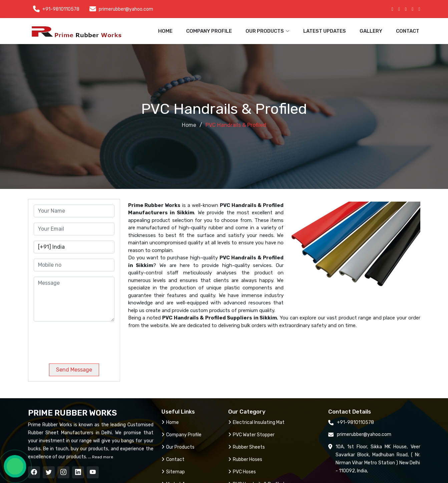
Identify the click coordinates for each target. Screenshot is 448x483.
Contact (408, 31)
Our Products (178, 447)
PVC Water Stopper (251, 435)
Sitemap (173, 472)
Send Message (74, 370)
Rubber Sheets (247, 447)
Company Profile (209, 31)
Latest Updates (325, 31)
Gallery (371, 31)
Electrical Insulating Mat (256, 422)
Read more (102, 457)
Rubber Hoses (245, 459)
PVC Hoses (242, 472)
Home (165, 31)
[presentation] (79, 340)
